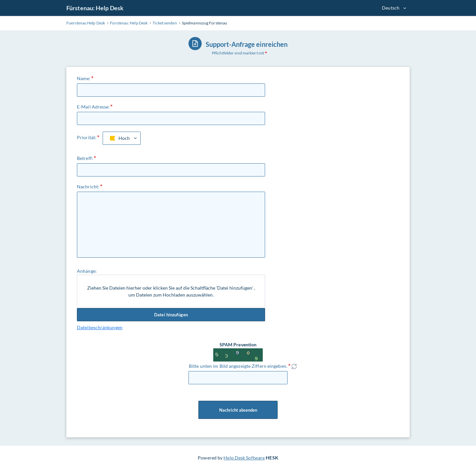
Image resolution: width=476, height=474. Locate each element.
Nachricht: (88, 187)
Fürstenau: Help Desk (95, 8)
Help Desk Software (244, 458)
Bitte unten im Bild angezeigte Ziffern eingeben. (238, 366)
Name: (84, 78)
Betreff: (85, 158)
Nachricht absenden (238, 410)
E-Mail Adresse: (93, 107)
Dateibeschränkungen (100, 327)
